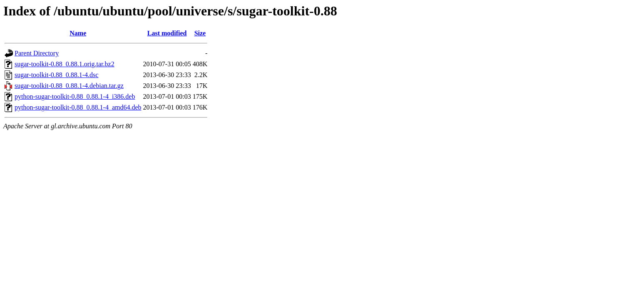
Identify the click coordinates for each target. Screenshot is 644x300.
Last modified (167, 33)
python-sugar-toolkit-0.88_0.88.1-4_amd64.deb (78, 107)
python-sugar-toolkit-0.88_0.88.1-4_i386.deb (75, 96)
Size (200, 33)
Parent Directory (37, 53)
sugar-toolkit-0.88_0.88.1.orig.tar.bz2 (65, 64)
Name (78, 33)
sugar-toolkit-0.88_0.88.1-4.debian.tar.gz (69, 86)
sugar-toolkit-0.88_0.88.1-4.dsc (56, 75)
